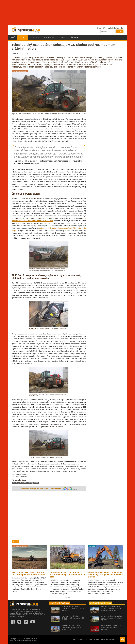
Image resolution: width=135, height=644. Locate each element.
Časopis (75, 38)
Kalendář (63, 38)
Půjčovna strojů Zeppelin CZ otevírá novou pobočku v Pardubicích (111, 628)
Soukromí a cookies (108, 639)
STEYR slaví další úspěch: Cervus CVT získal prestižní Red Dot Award (73, 608)
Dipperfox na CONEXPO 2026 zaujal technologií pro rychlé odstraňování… (72, 628)
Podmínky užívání (93, 639)
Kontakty (73, 639)
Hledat (120, 31)
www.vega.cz (32, 640)
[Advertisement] (49, 516)
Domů (13, 38)
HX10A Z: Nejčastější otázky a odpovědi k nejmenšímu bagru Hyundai (112, 618)
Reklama (81, 639)
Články (23, 38)
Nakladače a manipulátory (29, 483)
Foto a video (49, 38)
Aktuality (35, 38)
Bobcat (15, 483)
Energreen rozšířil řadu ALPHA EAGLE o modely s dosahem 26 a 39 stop (74, 618)
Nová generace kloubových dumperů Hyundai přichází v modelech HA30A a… (111, 608)
